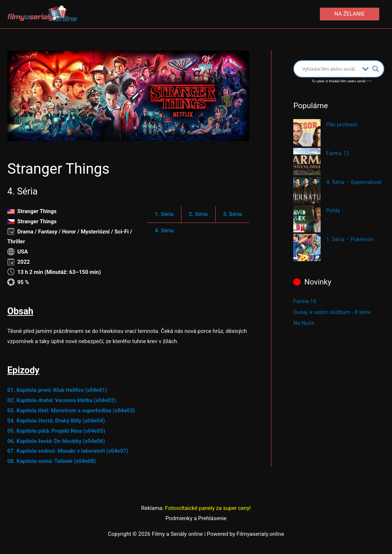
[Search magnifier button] (376, 69)
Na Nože (304, 323)
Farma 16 (305, 301)
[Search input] (330, 69)
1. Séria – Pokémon (350, 239)
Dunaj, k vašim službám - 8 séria (332, 312)
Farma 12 (338, 153)
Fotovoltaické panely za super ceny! (208, 508)
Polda (333, 211)
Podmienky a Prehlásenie (196, 518)
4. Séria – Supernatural (354, 182)
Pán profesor (342, 125)
